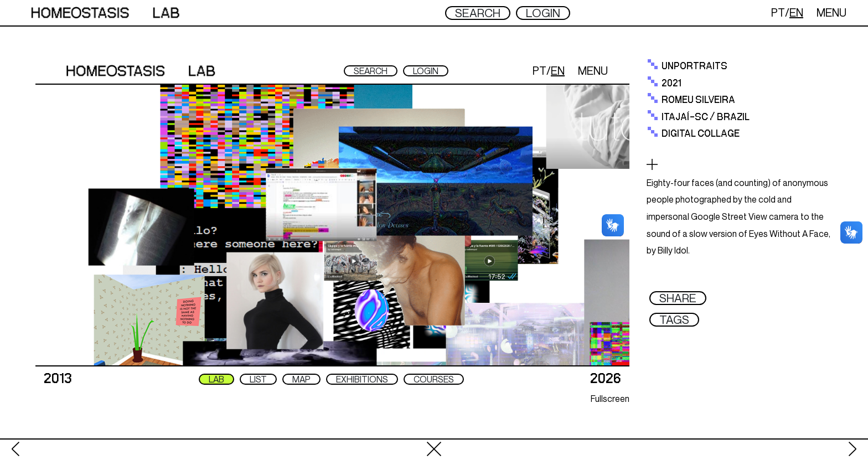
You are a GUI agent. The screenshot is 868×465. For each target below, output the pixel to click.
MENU (831, 12)
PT (778, 12)
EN (796, 12)
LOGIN (543, 13)
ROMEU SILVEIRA (698, 100)
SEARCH (478, 13)
